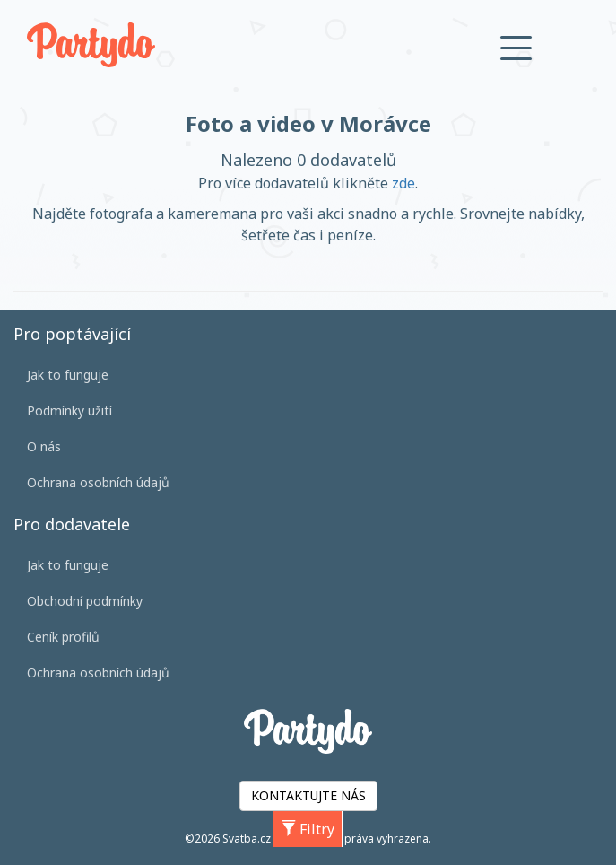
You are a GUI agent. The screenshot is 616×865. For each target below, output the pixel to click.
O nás (44, 446)
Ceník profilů (63, 637)
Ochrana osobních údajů (98, 482)
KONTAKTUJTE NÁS (308, 795)
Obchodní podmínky (85, 601)
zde (403, 183)
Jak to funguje (68, 375)
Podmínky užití (69, 411)
